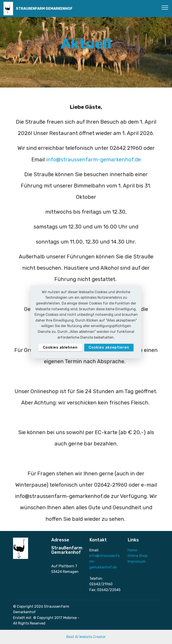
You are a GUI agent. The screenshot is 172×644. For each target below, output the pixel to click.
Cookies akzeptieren (109, 347)
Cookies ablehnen (60, 347)
